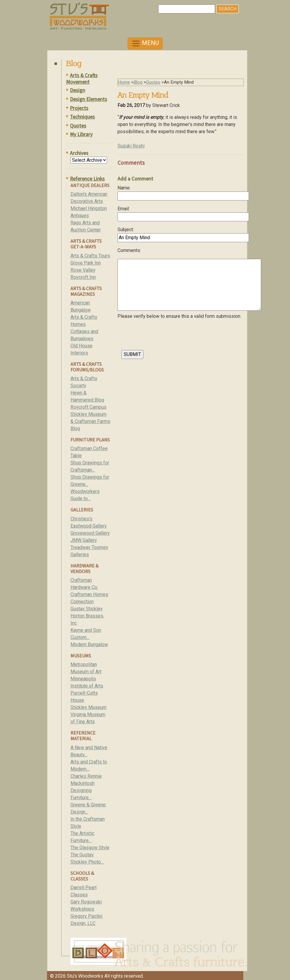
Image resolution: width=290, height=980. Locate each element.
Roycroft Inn (83, 277)
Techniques (82, 117)
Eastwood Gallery (89, 526)
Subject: (126, 230)
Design (77, 90)
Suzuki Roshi (131, 146)
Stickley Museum (88, 707)
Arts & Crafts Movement (82, 79)
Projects (79, 108)
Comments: (129, 250)
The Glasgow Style (90, 848)
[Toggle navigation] (145, 43)
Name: (124, 188)
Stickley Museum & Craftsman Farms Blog (90, 421)
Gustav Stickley (87, 609)
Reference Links (87, 179)
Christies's (81, 519)
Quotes (78, 126)
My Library (81, 134)
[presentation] (163, 336)
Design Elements (88, 99)
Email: (124, 209)
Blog (138, 82)
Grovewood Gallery (90, 533)
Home (124, 82)
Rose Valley (83, 270)
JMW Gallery (84, 540)
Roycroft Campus (88, 407)
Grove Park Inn (86, 263)
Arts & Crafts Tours (90, 256)
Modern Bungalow (89, 644)
